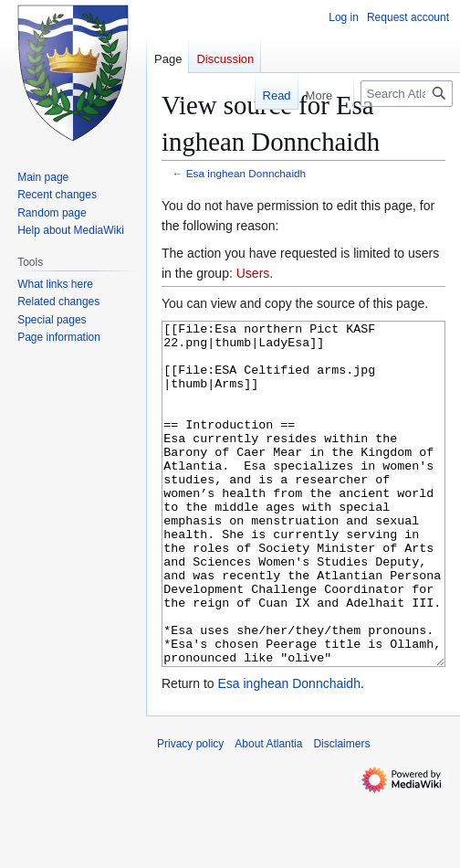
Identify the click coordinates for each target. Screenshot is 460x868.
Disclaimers (341, 812)
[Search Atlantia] (407, 94)
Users (253, 273)
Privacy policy (190, 812)
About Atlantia (268, 812)
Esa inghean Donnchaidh (246, 173)
